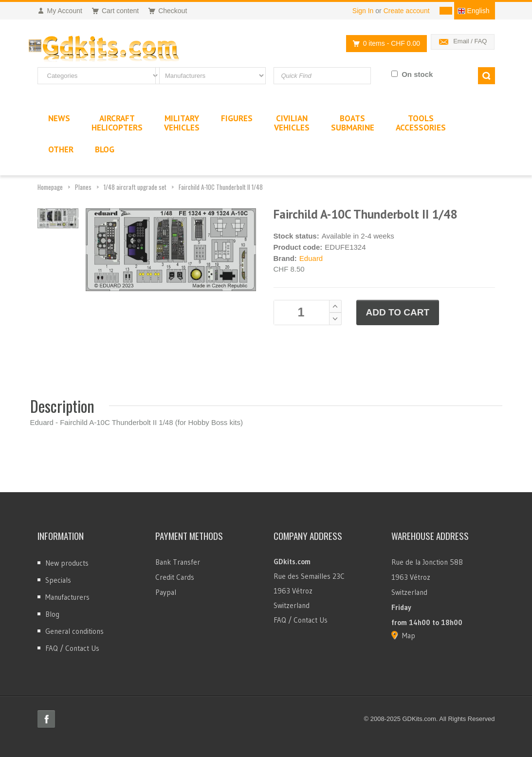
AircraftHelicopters (117, 123)
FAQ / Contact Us (72, 648)
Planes (83, 187)
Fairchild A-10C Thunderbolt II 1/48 (221, 187)
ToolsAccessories (421, 123)
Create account (407, 11)
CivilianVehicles (292, 123)
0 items (384, 44)
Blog (52, 614)
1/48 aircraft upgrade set (135, 187)
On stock (417, 74)
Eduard (311, 258)
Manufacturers (67, 597)
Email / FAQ (470, 41)
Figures (237, 118)
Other (61, 149)
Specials (58, 580)
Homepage (50, 187)
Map (409, 636)
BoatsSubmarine (353, 123)
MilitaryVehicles (182, 123)
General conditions (74, 631)
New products (67, 563)
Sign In (363, 11)
